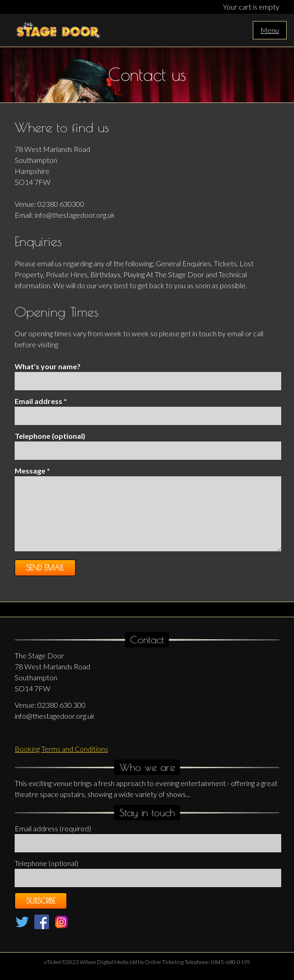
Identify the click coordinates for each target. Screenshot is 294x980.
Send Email (45, 568)
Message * (32, 471)
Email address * (41, 401)
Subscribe (41, 901)
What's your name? (48, 366)
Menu (270, 30)
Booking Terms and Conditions (61, 749)
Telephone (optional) (50, 436)
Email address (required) (53, 828)
